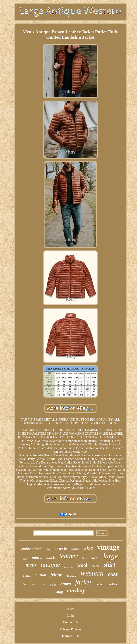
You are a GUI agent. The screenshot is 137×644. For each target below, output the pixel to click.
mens (31, 565)
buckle (71, 576)
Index (71, 609)
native (76, 549)
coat (113, 574)
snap (59, 592)
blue (49, 549)
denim (100, 584)
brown (66, 584)
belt (25, 584)
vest (34, 584)
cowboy (76, 590)
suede (61, 548)
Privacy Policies (70, 629)
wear (95, 558)
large (110, 556)
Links (71, 616)
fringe (56, 575)
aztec (43, 584)
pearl (25, 559)
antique (50, 564)
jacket (83, 582)
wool (82, 565)
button (41, 575)
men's (37, 557)
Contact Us (70, 622)
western (92, 573)
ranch (27, 575)
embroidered (31, 549)
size (89, 548)
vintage (108, 547)
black (51, 558)
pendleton (113, 584)
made (53, 585)
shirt (109, 564)
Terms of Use (70, 636)
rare (95, 565)
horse (85, 558)
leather (68, 556)
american (68, 567)
